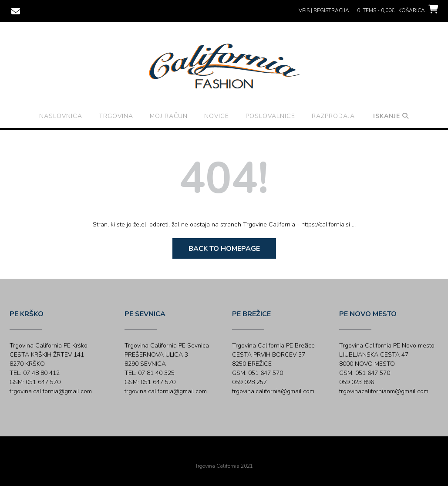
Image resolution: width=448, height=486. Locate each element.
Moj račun (169, 116)
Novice (217, 116)
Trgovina (116, 116)
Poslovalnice (270, 116)
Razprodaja (333, 116)
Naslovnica (61, 116)
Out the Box (236, 454)
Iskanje (391, 116)
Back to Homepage (224, 249)
